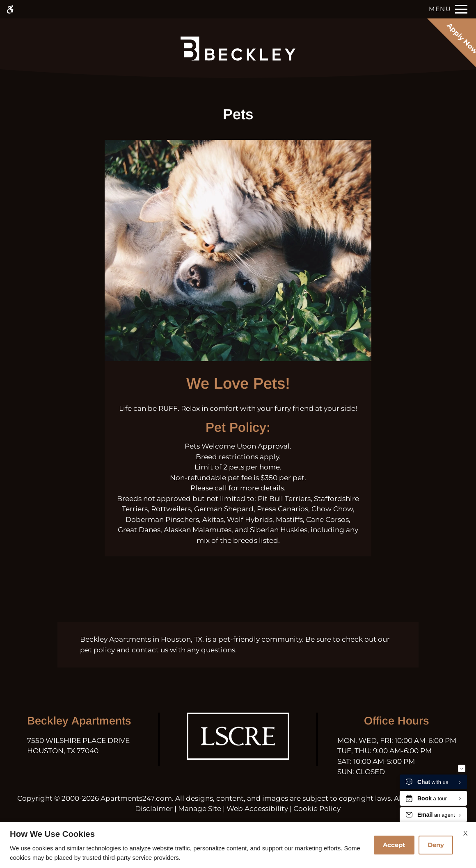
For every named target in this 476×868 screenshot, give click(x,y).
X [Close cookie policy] (466, 833)
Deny (436, 845)
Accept (394, 845)
